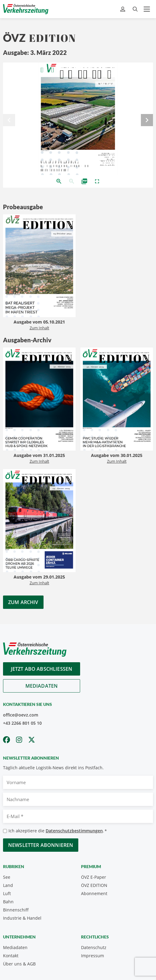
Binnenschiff (16, 910)
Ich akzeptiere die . (58, 831)
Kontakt (11, 956)
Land (8, 885)
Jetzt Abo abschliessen (42, 669)
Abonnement (94, 893)
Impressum (93, 956)
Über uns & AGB (19, 964)
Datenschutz (94, 947)
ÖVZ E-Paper (94, 877)
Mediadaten (42, 686)
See (7, 877)
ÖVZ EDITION (94, 885)
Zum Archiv (23, 602)
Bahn (8, 902)
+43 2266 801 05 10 (22, 723)
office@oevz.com (21, 715)
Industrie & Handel (22, 918)
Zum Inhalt (39, 328)
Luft (7, 893)
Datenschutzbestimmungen (74, 831)
